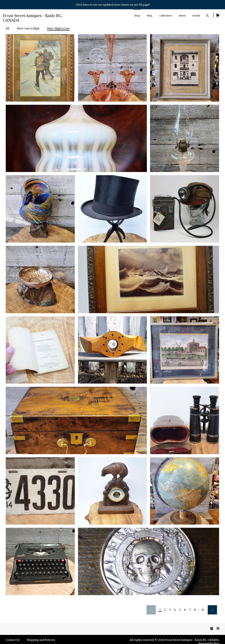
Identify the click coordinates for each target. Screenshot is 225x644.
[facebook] (212, 629)
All (7, 29)
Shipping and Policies (41, 640)
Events (196, 16)
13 (203, 610)
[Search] (208, 16)
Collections (166, 16)
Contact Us (13, 640)
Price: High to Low (58, 29)
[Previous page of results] (151, 610)
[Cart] (217, 16)
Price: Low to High (28, 29)
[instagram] (218, 629)
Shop (137, 16)
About (182, 16)
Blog (150, 16)
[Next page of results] (212, 610)
